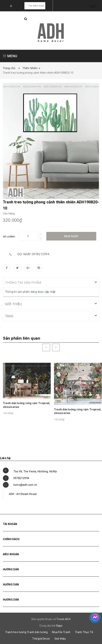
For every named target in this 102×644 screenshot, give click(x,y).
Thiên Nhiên (30, 68)
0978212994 (21, 478)
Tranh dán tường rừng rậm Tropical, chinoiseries (27, 405)
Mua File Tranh (61, 632)
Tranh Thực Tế (84, 632)
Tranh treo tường (16, 632)
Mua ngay (71, 236)
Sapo (59, 625)
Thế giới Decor (41, 638)
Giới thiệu (60, 638)
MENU (10, 56)
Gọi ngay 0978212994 (33, 254)
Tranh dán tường (37, 632)
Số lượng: (9, 237)
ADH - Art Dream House (23, 494)
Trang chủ (10, 68)
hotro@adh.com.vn (25, 484)
